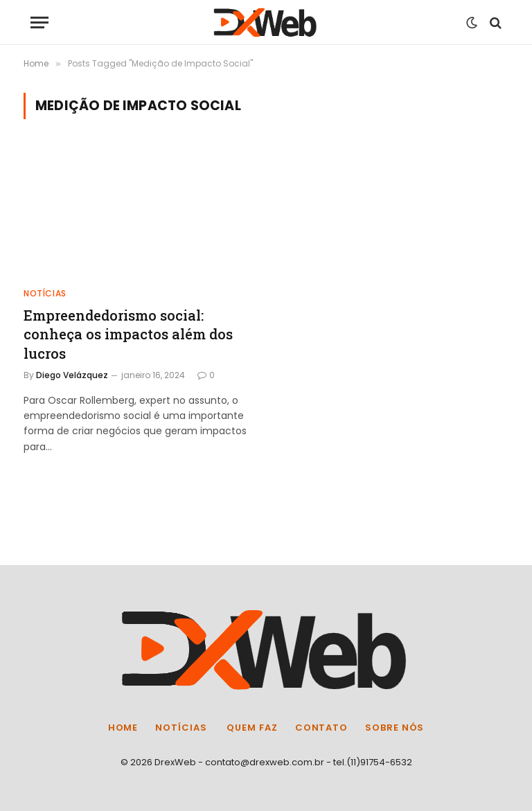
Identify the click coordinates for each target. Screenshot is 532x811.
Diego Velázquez (72, 375)
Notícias (45, 293)
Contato (321, 728)
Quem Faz (251, 728)
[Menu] (39, 23)
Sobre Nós (394, 728)
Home (123, 728)
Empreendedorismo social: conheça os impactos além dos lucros (128, 334)
